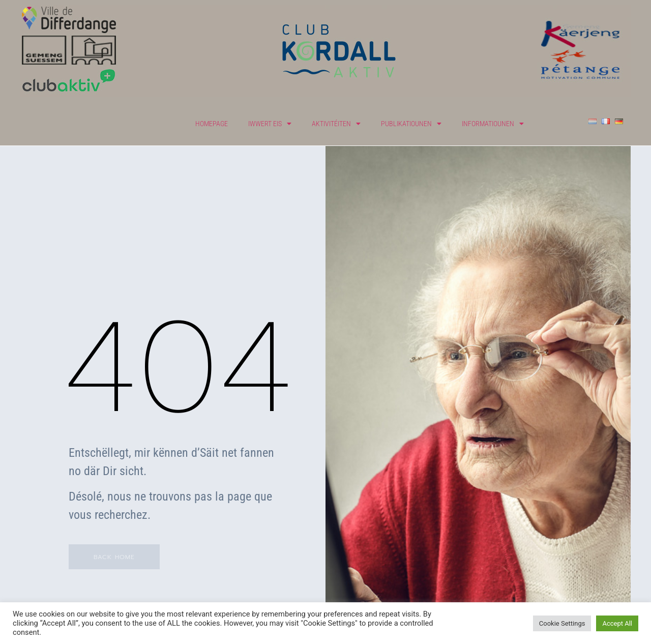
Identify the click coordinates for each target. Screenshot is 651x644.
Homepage (212, 124)
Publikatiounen (411, 124)
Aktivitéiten (336, 124)
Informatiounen (493, 124)
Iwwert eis (270, 124)
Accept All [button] (617, 623)
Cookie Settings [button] (562, 623)
